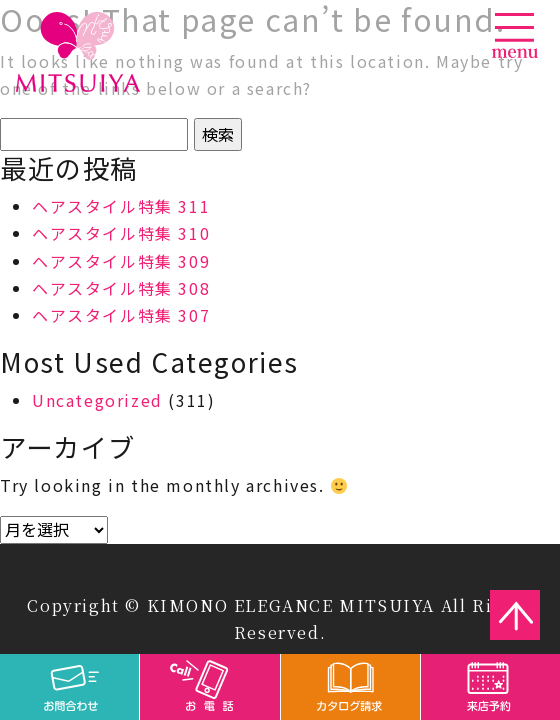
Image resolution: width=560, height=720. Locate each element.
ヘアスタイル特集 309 (121, 261)
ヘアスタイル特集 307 (121, 315)
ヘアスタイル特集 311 (121, 206)
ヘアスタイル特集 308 (121, 288)
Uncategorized (97, 400)
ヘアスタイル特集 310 (121, 233)
